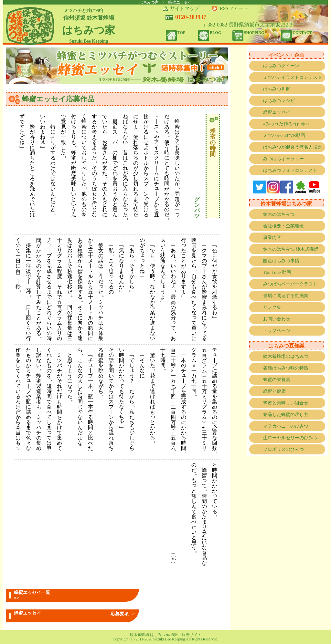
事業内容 (272, 238)
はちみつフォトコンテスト (290, 170)
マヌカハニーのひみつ (286, 426)
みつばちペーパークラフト (290, 284)
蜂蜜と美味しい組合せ (286, 403)
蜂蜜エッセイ (277, 112)
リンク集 (272, 307)
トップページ (277, 331)
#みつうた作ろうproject (286, 124)
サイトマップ (185, 8)
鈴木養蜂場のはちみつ (286, 356)
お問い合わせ (277, 319)
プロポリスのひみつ (283, 449)
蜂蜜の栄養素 (277, 380)
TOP (181, 33)
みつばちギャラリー (283, 159)
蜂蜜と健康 (274, 391)
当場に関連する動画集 (286, 296)
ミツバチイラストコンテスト (293, 77)
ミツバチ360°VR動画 (284, 135)
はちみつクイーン (281, 66)
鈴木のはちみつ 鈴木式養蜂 (291, 249)
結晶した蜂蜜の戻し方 (286, 415)
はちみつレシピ (279, 101)
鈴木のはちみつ (279, 214)
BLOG (215, 33)
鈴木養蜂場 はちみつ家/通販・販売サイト (165, 635)
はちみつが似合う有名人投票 (293, 147)
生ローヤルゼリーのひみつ (290, 438)
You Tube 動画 (277, 272)
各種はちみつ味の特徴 (286, 368)
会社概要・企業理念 (283, 226)
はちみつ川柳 (277, 89)
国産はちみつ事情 (281, 261)
